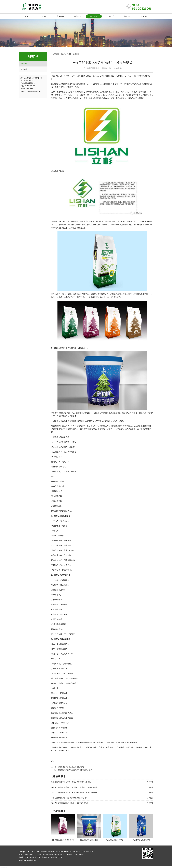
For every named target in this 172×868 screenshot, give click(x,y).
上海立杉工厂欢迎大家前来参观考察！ (71, 767)
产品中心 (43, 16)
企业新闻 (24, 64)
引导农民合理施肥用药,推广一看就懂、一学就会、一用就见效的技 (74, 787)
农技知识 (77, 16)
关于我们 (128, 16)
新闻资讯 (94, 16)
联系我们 (144, 16)
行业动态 (24, 69)
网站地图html (32, 860)
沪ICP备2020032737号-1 (88, 851)
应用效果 (60, 16)
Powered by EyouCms (71, 851)
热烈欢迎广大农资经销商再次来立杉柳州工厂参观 (75, 770)
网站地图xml (23, 860)
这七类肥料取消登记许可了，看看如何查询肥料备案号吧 (71, 782)
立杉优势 (111, 16)
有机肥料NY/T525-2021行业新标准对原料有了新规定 (70, 803)
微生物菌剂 (34, 857)
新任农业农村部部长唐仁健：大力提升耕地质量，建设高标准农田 (74, 792)
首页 (27, 16)
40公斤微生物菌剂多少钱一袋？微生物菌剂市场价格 (69, 798)
